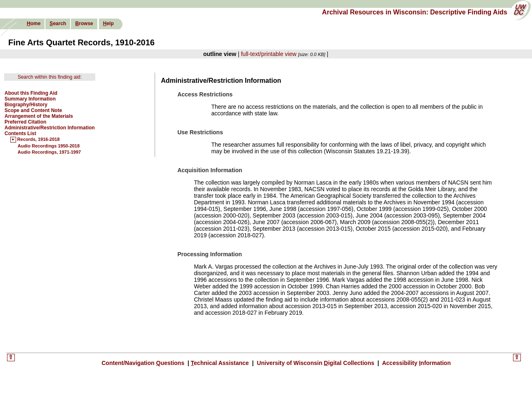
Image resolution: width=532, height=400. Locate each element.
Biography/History (26, 105)
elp (108, 23)
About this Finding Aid (31, 93)
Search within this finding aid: (50, 77)
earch (58, 23)
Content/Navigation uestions (144, 363)
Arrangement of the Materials (39, 116)
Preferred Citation (25, 122)
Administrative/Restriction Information (50, 128)
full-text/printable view (269, 54)
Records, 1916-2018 (39, 140)
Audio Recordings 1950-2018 (49, 146)
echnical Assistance (221, 363)
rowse (84, 23)
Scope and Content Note (33, 110)
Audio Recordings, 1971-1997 (49, 152)
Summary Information (30, 99)
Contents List (20, 133)
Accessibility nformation (416, 363)
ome (34, 23)
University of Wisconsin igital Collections (315, 363)
